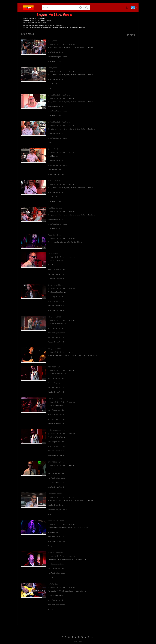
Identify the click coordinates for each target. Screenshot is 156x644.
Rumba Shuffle (54, 149)
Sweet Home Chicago (57, 462)
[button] (80, 8)
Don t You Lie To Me (56, 521)
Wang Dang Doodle (55, 235)
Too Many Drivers (55, 208)
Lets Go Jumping (55, 399)
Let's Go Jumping (55, 584)
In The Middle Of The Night (59, 95)
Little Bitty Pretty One (56, 430)
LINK (63, 25)
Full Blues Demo (54, 317)
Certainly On (53, 253)
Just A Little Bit (54, 367)
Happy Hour (53, 41)
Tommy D (53, 44)
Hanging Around (54, 348)
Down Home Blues (55, 285)
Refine (131, 35)
